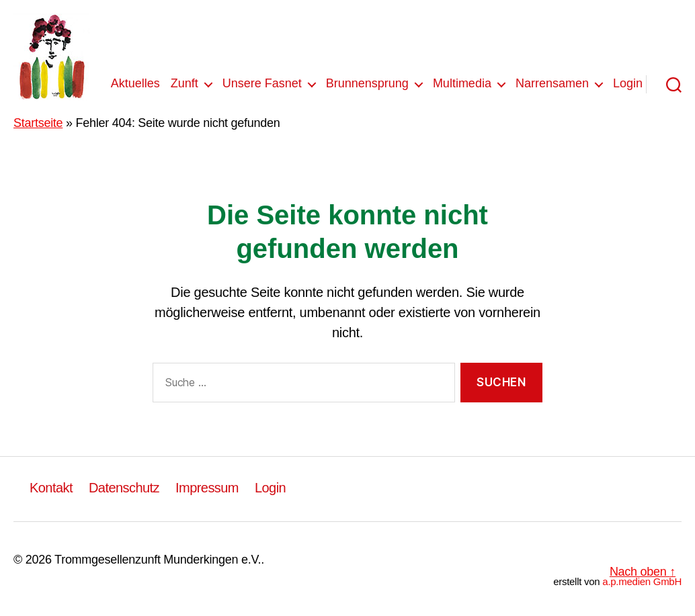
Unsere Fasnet (262, 83)
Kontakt (51, 488)
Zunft (185, 83)
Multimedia (462, 83)
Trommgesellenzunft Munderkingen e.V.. (159, 560)
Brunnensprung (367, 83)
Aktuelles (135, 83)
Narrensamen (552, 83)
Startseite (38, 123)
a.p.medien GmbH (642, 581)
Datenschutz (124, 488)
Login (628, 83)
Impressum (207, 488)
